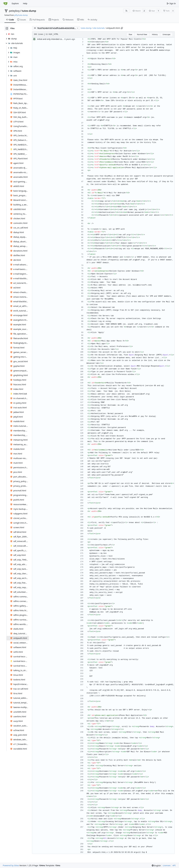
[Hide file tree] (7, 28)
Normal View (142, 34)
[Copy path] (122, 28)
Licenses (167, 865)
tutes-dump (29, 11)
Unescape (166, 34)
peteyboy (14, 11)
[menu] (156, 866)
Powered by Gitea (11, 865)
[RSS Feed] (126, 11)
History (155, 34)
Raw (130, 34)
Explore (15, 3)
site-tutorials (99, 28)
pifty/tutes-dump (21, 15)
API (174, 865)
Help (25, 3)
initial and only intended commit (52, 39)
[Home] (5, 3)
